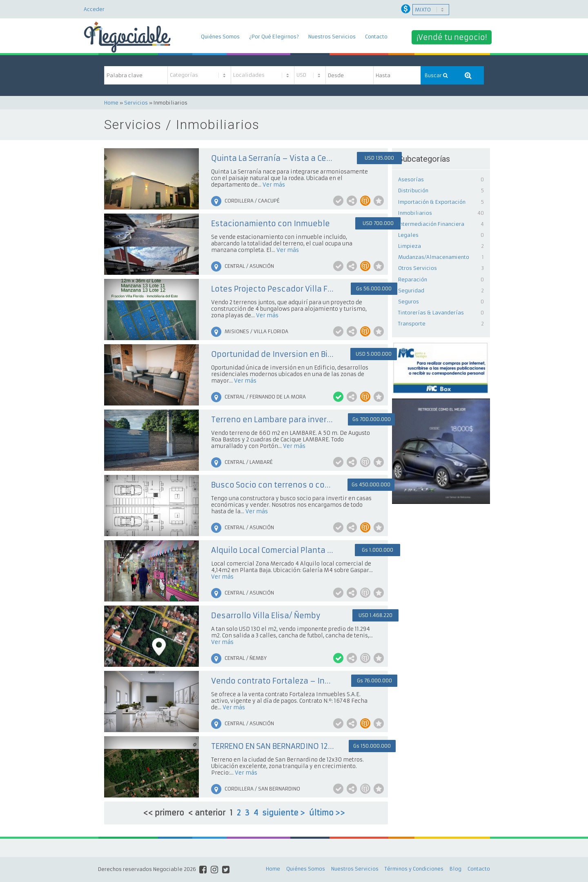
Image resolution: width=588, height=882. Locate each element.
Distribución (413, 190)
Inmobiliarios (415, 213)
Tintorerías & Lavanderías (431, 313)
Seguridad (411, 291)
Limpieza (410, 246)
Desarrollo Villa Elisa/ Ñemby (266, 616)
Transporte (412, 324)
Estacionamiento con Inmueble (271, 224)
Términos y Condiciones (414, 869)
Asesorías (411, 179)
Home (111, 103)
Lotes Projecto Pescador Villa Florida (272, 289)
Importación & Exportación (432, 202)
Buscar (436, 75)
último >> (327, 813)
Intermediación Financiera (431, 224)
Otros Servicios (418, 268)
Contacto (376, 37)
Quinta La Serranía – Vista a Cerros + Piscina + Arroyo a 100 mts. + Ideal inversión (272, 158)
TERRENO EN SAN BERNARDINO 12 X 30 (272, 746)
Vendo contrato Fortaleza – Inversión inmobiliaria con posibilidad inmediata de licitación (272, 681)
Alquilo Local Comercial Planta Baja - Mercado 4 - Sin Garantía (272, 550)
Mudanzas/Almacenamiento (434, 257)
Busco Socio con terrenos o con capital (272, 485)
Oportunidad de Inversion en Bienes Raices (272, 354)
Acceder (94, 9)
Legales (408, 235)
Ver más (274, 185)
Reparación (413, 280)
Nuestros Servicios (332, 37)
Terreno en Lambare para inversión (272, 420)
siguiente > (284, 813)
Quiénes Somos (220, 37)
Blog (455, 869)
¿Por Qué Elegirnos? (274, 37)
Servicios (136, 103)
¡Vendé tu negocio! (452, 37)
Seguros (409, 302)
